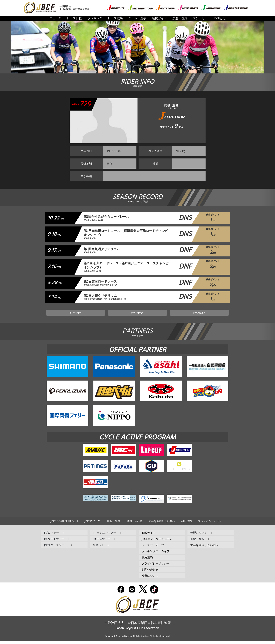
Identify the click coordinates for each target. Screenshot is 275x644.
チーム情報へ (137, 315)
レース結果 (115, 18)
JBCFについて (93, 524)
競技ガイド (159, 18)
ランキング (95, 18)
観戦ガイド (149, 535)
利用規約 (186, 524)
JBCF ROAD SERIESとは (65, 524)
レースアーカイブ (153, 548)
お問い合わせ (134, 524)
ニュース (55, 18)
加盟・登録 (180, 18)
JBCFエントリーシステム (157, 541)
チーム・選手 (137, 18)
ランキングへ (96, 315)
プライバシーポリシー (211, 524)
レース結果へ (179, 315)
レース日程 (74, 18)
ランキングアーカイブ (156, 554)
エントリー (200, 18)
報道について (150, 578)
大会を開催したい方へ (162, 524)
